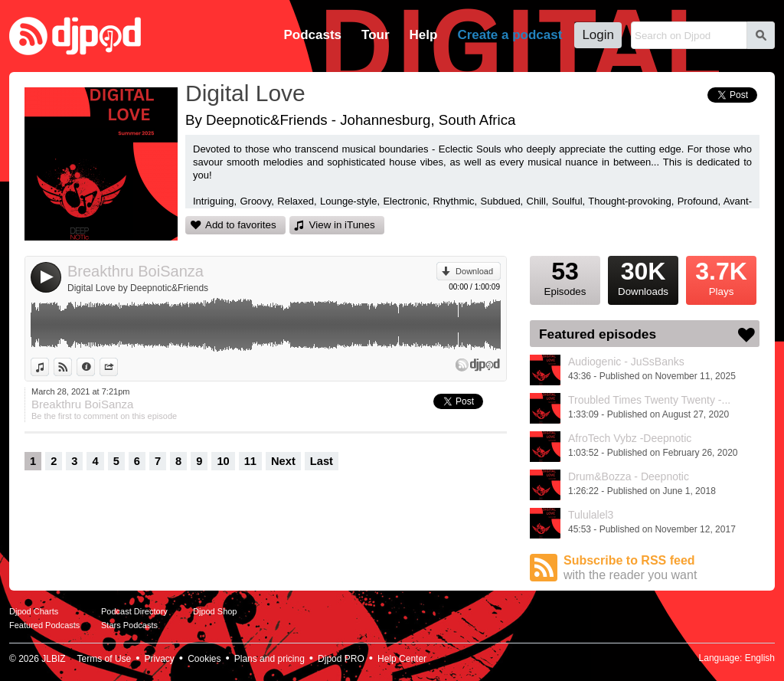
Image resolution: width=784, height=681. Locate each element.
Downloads (643, 277)
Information (95, 367)
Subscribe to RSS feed (661, 568)
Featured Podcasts (44, 625)
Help (424, 35)
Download (474, 271)
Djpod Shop (215, 611)
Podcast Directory (134, 611)
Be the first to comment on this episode (104, 416)
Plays (721, 277)
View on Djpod (72, 367)
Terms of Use (105, 659)
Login (598, 35)
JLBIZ (53, 659)
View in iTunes (342, 225)
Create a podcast (510, 35)
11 (250, 461)
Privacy (160, 659)
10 (223, 461)
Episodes (565, 277)
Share (118, 367)
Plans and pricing (269, 659)
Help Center (402, 659)
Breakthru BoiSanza (136, 271)
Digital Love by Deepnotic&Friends (138, 288)
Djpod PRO (341, 659)
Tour (376, 35)
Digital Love (245, 93)
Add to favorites (241, 225)
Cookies (204, 659)
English (760, 658)
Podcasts (312, 35)
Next (283, 461)
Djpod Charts (34, 611)
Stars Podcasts (129, 625)
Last (322, 461)
